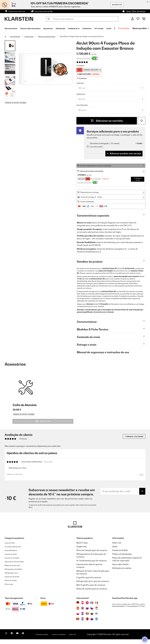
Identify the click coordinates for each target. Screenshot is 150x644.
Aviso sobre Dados (120, 569)
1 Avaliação (80, 66)
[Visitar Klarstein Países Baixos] (82, 624)
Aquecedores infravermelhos (17, 566)
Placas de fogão (34, 36)
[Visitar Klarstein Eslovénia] (92, 624)
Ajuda (115, 551)
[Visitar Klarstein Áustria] (82, 607)
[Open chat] (145, 639)
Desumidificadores (13, 555)
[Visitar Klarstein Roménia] (87, 618)
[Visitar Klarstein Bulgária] (92, 618)
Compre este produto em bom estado (94, 171)
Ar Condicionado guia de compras (91, 565)
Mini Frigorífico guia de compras (91, 590)
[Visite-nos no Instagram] (7, 639)
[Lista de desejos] (138, 19)
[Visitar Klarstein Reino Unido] (82, 613)
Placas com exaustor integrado (55, 36)
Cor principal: (82, 105)
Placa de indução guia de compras (92, 555)
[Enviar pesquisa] (49, 19)
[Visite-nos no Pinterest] (30, 639)
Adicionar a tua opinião (130, 439)
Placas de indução (13, 585)
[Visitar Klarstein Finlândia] (97, 618)
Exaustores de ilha (13, 559)
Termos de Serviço (137, 611)
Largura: (80, 83)
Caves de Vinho (11, 547)
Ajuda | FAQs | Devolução (136, 11)
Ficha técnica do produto (83, 58)
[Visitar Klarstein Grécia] (97, 624)
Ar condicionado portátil (15, 551)
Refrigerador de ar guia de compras (93, 586)
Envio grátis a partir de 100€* (46, 11)
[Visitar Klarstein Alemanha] (78, 607)
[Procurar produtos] (82, 19)
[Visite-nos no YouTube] (22, 639)
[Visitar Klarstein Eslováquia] (87, 613)
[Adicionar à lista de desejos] (142, 121)
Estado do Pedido (120, 555)
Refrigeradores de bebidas (17, 574)
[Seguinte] (148, 28)
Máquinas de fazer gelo (15, 570)
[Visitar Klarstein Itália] (97, 607)
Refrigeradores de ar (14, 577)
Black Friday (82, 547)
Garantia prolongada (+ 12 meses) (105, 143)
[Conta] (132, 19)
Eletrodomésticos (17, 36)
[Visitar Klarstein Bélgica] (78, 624)
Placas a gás (10, 589)
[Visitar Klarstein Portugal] (87, 624)
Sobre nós (117, 547)
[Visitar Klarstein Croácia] (82, 618)
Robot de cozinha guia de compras (92, 593)
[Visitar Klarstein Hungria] (97, 613)
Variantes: (81, 94)
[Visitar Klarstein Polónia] (78, 618)
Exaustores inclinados (14, 562)
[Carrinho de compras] (144, 19)
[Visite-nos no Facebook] (15, 639)
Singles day (82, 551)
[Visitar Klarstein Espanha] (78, 613)
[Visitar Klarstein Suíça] (87, 607)
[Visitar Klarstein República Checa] (92, 613)
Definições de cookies (122, 573)
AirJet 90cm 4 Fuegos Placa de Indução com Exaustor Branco (93, 36)
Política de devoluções (122, 559)
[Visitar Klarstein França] (92, 607)
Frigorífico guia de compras (89, 582)
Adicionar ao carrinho (107, 121)
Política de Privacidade (119, 611)
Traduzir (140, 478)
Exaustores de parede (14, 581)
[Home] (8, 36)
